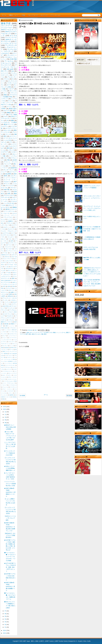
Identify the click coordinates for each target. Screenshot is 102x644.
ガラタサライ (9, 269)
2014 (5, 630)
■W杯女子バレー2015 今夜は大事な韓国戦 (10, 427)
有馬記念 (10, 296)
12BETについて (14, 15)
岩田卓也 (7, 348)
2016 (5, 407)
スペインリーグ (11, 37)
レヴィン (11, 393)
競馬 (6, 176)
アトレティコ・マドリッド (9, 67)
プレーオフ (9, 249)
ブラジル (6, 79)
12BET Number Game (61, 641)
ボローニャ (12, 290)
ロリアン (14, 304)
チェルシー (12, 55)
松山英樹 (8, 174)
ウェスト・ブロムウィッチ (9, 231)
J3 (16, 296)
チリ (11, 142)
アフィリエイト (55, 15)
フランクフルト (8, 217)
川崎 (42, 334)
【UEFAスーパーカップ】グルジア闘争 (10, 518)
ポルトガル (7, 130)
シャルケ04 (7, 140)
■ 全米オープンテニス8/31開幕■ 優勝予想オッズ (10, 468)
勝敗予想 (6, 23)
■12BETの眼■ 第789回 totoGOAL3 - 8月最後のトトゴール (10, 492)
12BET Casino (49, 641)
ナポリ (6, 116)
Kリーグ (11, 350)
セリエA (13, 35)
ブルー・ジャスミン (8, 389)
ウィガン (5, 300)
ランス (7, 304)
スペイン (10, 107)
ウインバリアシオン (10, 365)
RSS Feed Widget (88, 130)
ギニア (4, 336)
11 (6, 414)
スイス (8, 154)
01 (6, 627)
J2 (7, 120)
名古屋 (15, 160)
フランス (14, 93)
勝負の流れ (13, 109)
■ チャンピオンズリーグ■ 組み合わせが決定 (10, 453)
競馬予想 (14, 168)
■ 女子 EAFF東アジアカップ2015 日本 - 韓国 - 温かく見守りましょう (10, 567)
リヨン (10, 239)
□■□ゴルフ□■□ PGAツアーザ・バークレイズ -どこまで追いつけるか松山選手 (10, 436)
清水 (30, 334)
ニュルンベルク (9, 261)
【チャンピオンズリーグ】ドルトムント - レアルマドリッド (92, 198)
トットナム (13, 156)
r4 (76, 641)
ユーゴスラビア (10, 391)
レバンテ (10, 219)
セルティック (7, 227)
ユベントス (4, 73)
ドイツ (3, 81)
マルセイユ (7, 182)
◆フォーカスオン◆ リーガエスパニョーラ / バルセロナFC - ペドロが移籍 (10, 557)
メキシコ (11, 150)
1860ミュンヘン (10, 326)
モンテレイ (5, 346)
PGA (13, 286)
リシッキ (12, 346)
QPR (12, 241)
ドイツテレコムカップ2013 (10, 381)
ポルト (3, 265)
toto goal (10, 69)
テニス (10, 101)
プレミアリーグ (33, 15)
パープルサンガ (13, 385)
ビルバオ (4, 188)
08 (6, 423)
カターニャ (9, 245)
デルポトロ (10, 316)
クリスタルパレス (10, 138)
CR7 (4, 286)
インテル (4, 91)
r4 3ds (84, 641)
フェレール (5, 387)
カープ (13, 233)
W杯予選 (7, 190)
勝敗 (13, 120)
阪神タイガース (11, 209)
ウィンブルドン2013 (11, 312)
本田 (9, 194)
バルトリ (5, 338)
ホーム (4, 15)
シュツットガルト (10, 178)
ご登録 (23, 15)
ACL (2, 223)
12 (6, 412)
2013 (5, 633)
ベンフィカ (8, 302)
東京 (45, 334)
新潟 (8, 148)
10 (6, 417)
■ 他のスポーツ (93, 60)
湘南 (15, 194)
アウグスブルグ (9, 195)
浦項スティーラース (7, 322)
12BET (42, 641)
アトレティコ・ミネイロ (10, 298)
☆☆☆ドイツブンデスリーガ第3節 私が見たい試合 (10, 484)
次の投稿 (22, 396)
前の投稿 (69, 396)
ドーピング (4, 385)
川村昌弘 (14, 397)
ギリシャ (7, 184)
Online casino (4, 328)
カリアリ (14, 225)
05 (6, 616)
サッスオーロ (5, 213)
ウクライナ (9, 288)
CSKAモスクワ (5, 255)
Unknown (30, 330)
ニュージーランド (12, 336)
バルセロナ (5, 53)
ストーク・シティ (10, 180)
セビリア (7, 111)
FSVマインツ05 (6, 105)
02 (6, 625)
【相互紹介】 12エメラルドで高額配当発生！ (10, 535)
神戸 (27, 334)
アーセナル (9, 61)
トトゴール (62, 332)
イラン (10, 166)
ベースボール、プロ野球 (9, 122)
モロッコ (14, 344)
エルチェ (14, 176)
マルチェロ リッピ (6, 344)
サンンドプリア (13, 373)
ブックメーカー (7, 28)
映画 (4, 399)
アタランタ (9, 223)
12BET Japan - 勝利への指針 (31, 641)
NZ (16, 350)
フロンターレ (12, 342)
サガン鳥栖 (52, 332)
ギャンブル (13, 91)
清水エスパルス (36, 334)
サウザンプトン (11, 128)
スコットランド (7, 259)
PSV (2, 288)
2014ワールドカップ (9, 30)
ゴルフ (6, 158)
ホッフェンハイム (11, 251)
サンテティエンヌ (6, 235)
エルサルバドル (13, 334)
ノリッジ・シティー (10, 215)
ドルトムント (6, 63)
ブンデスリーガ (11, 45)
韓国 (5, 95)
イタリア (11, 89)
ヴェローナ (11, 229)
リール (12, 253)
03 (6, 622)
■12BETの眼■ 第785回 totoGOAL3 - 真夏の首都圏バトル (10, 586)
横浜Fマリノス (9, 124)
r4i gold (80, 641)
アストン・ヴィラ (10, 162)
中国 (8, 160)
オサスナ (7, 257)
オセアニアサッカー (6, 367)
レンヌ (6, 267)
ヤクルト (14, 188)
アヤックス (4, 310)
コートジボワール (9, 211)
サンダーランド (9, 170)
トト (57, 332)
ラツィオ (8, 134)
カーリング (9, 369)
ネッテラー (44, 15)
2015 (5, 409)
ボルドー (4, 239)
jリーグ (38, 332)
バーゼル (8, 273)
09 (6, 420)
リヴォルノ (12, 320)
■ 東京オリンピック (84, 63)
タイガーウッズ (7, 314)
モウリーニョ (5, 292)
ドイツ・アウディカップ (9, 383)
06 (6, 614)
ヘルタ (3, 205)
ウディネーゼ (5, 197)
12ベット (32, 332)
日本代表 (13, 59)
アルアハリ (10, 357)
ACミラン (4, 71)
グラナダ (14, 201)
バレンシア (7, 164)
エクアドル (6, 233)
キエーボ (14, 257)
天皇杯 (10, 294)
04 (6, 619)
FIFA (9, 286)
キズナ (15, 369)
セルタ (15, 213)
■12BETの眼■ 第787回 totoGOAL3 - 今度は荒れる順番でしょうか (10, 527)
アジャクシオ (11, 308)
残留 (13, 278)
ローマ (9, 85)
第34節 (6, 324)
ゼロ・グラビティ (7, 375)
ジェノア (4, 172)
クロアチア (4, 152)
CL (13, 79)
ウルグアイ (4, 126)
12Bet (28, 332)
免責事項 (12, 395)
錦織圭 (9, 113)
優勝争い (11, 221)
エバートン (13, 136)
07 (6, 611)
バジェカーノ (11, 237)
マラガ (5, 253)
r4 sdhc (89, 641)
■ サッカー (81, 60)
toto (13, 71)
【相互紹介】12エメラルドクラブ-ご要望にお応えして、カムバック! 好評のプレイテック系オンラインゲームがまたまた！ (92, 272)
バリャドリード (9, 247)
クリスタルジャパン (8, 371)
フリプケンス (13, 387)
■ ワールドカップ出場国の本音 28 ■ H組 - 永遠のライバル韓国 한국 (92, 229)
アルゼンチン (12, 77)
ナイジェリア (10, 186)
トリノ (9, 191)
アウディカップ (9, 356)
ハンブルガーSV (9, 203)
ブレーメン (12, 263)
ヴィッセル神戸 (44, 332)
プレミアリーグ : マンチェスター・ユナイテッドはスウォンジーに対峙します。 (92, 208)
